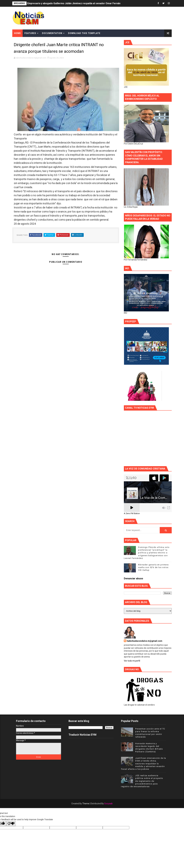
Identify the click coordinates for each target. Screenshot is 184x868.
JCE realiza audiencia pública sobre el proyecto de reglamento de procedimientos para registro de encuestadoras (142, 781)
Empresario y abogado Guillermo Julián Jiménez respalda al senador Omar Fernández (76, 3)
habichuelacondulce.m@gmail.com (145, 641)
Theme (86, 804)
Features (30, 33)
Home (17, 33)
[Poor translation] (11, 824)
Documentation (52, 33)
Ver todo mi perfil (132, 661)
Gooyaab (108, 804)
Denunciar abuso (133, 578)
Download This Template (84, 33)
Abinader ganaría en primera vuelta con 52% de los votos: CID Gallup (154, 567)
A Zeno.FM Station (132, 513)
